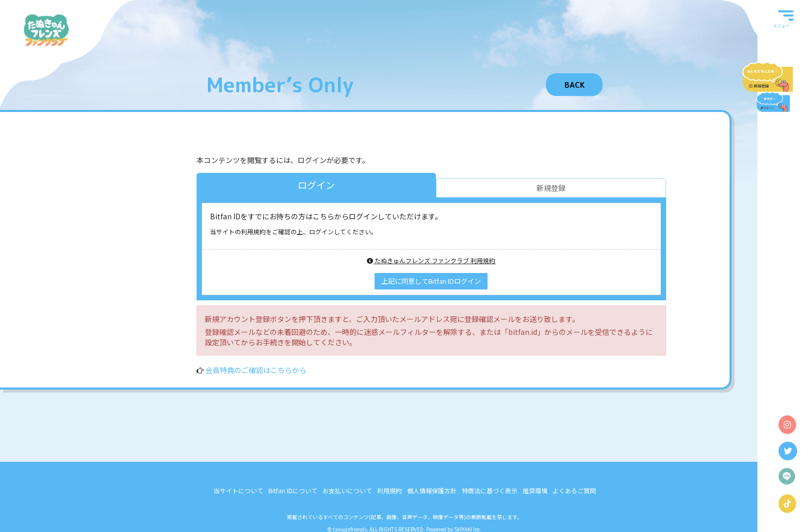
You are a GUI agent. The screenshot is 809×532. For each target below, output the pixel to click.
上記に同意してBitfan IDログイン (431, 281)
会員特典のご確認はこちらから (256, 370)
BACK (575, 85)
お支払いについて (347, 490)
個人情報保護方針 (432, 490)
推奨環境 (535, 490)
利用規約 (390, 490)
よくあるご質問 (574, 490)
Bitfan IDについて (293, 490)
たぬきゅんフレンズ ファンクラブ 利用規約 (431, 260)
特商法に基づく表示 (490, 490)
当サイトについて (238, 490)
